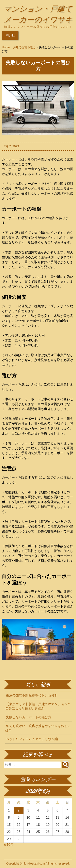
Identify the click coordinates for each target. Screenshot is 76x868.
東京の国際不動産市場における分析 (32, 696)
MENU (10, 36)
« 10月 (9, 845)
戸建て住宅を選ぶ (24, 48)
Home (6, 48)
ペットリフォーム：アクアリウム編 (32, 740)
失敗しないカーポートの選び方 (29, 718)
